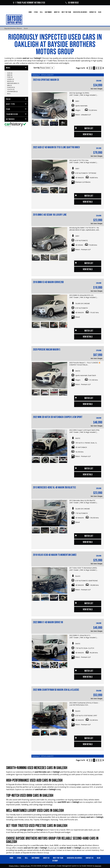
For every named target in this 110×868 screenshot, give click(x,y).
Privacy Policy (14, 866)
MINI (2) (9, 85)
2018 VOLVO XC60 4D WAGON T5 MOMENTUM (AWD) (55, 555)
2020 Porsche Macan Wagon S (47, 350)
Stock (36, 12)
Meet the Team (66, 12)
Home (30, 12)
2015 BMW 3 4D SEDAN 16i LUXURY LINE (50, 215)
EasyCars (98, 866)
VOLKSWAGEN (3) (12, 92)
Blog (100, 12)
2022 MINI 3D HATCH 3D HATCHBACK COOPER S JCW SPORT (58, 417)
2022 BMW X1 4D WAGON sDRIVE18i (48, 622)
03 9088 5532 (72, 3)
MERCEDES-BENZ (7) (13, 83)
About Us (57, 12)
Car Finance (48, 12)
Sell (41, 12)
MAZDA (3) (10, 81)
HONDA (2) (11, 79)
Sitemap (55, 861)
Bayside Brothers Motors (13, 28)
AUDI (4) (10, 73)
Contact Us (93, 12)
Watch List (89, 128)
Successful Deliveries (80, 12)
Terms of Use (25, 866)
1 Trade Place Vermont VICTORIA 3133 (29, 3)
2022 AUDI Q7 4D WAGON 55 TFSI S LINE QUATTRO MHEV (56, 147)
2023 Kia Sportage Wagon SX (46, 80)
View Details (88, 134)
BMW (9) (10, 75)
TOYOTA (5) (11, 89)
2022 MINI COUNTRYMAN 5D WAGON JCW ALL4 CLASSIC (56, 690)
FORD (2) (10, 77)
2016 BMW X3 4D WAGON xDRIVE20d (48, 282)
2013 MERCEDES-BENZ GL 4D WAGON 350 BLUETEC (54, 488)
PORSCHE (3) (11, 87)
